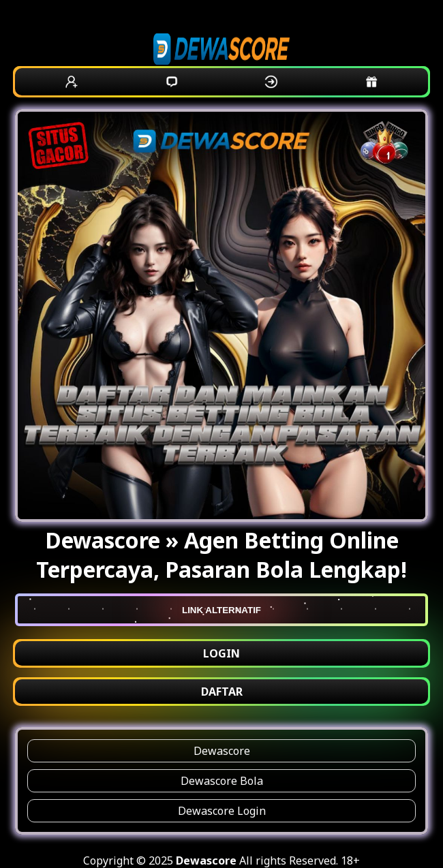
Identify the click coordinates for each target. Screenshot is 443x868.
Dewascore (222, 751)
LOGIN (221, 653)
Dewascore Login (222, 811)
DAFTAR (222, 692)
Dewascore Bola (222, 781)
